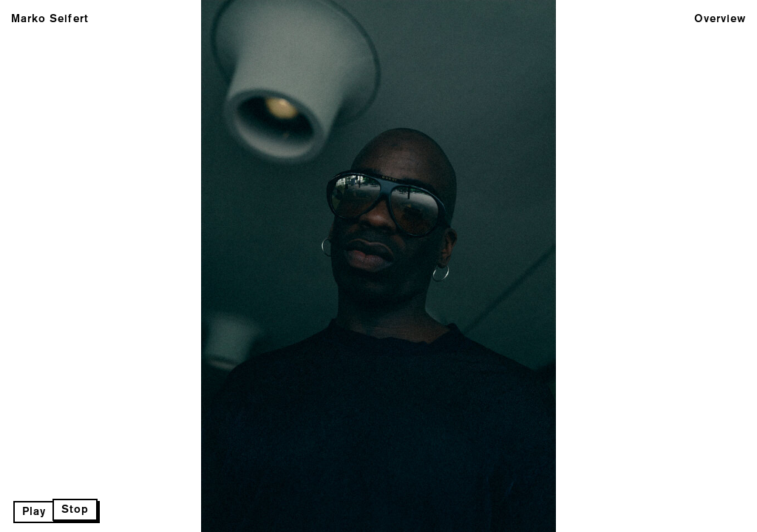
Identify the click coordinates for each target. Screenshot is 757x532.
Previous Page (125, 266)
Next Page (378, 266)
